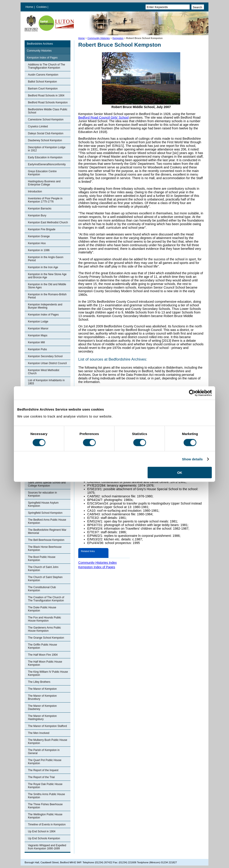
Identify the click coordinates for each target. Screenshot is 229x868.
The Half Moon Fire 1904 (43, 655)
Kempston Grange (39, 236)
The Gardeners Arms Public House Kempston (44, 629)
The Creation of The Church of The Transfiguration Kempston (46, 599)
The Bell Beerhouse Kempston (46, 540)
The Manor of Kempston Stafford (47, 726)
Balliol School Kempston (42, 82)
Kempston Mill (36, 342)
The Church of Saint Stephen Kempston (45, 579)
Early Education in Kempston (45, 157)
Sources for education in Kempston (42, 494)
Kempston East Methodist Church (48, 222)
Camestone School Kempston (46, 120)
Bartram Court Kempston (43, 89)
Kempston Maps (38, 335)
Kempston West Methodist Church (44, 372)
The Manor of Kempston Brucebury (42, 697)
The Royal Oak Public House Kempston (45, 786)
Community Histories (99, 38)
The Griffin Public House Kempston (42, 646)
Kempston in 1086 (39, 250)
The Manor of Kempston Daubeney (42, 707)
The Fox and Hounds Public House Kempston (45, 619)
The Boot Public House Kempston (42, 559)
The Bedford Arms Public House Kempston (47, 521)
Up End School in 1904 (42, 831)
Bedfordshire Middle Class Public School (48, 111)
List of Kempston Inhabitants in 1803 (46, 382)
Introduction (35, 191)
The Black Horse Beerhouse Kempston (45, 548)
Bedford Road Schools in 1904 (46, 96)
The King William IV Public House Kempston (48, 673)
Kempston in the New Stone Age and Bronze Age (47, 276)
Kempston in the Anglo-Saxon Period (46, 259)
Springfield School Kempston (45, 513)
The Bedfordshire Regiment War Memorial (47, 531)
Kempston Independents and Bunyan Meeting (45, 306)
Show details (192, 459)
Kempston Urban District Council (47, 363)
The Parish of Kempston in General (44, 752)
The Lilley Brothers (39, 682)
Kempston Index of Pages (42, 58)
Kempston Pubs (37, 349)
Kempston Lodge (38, 322)
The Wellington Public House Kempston (45, 816)
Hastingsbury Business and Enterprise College (44, 183)
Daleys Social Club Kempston (46, 133)
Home (29, 7)
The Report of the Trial (41, 777)
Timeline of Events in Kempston (47, 824)
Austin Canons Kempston (43, 75)
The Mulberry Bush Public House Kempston (48, 742)
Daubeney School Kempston (45, 140)
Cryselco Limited (38, 126)
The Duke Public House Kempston (42, 609)
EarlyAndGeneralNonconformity (47, 164)
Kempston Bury (37, 215)
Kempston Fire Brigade (42, 229)
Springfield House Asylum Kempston (43, 504)
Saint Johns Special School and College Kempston (47, 484)
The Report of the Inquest (43, 770)
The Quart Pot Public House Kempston (45, 762)
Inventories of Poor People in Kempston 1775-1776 (45, 200)
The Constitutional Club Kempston (42, 589)
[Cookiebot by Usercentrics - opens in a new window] (192, 393)
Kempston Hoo (37, 243)
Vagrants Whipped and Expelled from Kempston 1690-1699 (47, 847)
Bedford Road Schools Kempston (48, 102)
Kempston (118, 38)
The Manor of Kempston (42, 689)
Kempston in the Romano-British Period (47, 296)
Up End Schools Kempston (44, 838)
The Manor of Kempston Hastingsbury (42, 718)
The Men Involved (39, 733)
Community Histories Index (98, 563)
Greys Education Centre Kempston (42, 173)
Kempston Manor (38, 328)
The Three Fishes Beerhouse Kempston (45, 806)
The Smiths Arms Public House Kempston (46, 796)
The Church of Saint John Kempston (43, 569)
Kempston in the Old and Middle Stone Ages (47, 286)
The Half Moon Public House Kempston (45, 663)
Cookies (42, 7)
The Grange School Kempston (46, 638)
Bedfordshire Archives (40, 44)
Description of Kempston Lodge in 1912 (47, 149)
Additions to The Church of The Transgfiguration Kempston (47, 66)
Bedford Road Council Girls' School (103, 117)
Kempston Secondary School (45, 356)
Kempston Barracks (40, 209)
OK (180, 473)
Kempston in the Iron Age (43, 267)
